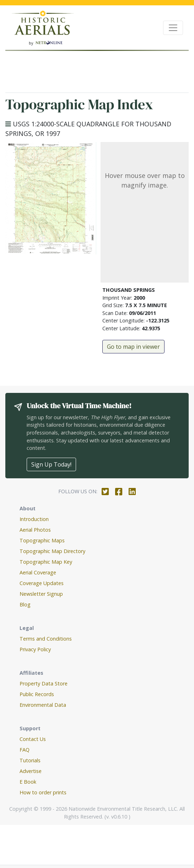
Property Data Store (44, 683)
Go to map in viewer (133, 347)
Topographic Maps (42, 540)
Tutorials (30, 760)
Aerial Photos (35, 530)
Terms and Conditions (46, 639)
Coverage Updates (42, 583)
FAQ (25, 750)
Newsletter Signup (41, 594)
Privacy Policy (35, 649)
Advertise (31, 771)
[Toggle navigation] (173, 28)
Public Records (37, 694)
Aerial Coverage (38, 572)
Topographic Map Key (46, 562)
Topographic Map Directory (52, 551)
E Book (28, 782)
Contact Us (33, 739)
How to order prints (43, 792)
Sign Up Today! (51, 464)
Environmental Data (43, 705)
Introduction (34, 519)
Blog (25, 604)
